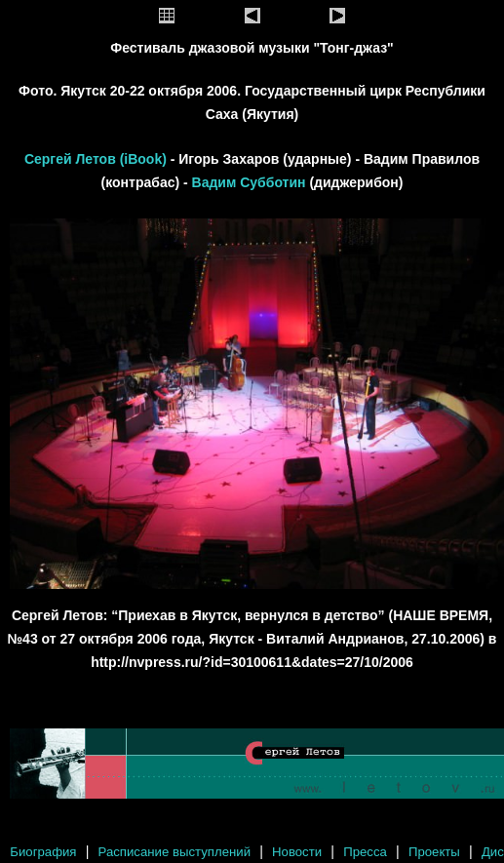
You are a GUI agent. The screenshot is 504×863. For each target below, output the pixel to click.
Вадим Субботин (249, 182)
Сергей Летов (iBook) (97, 159)
